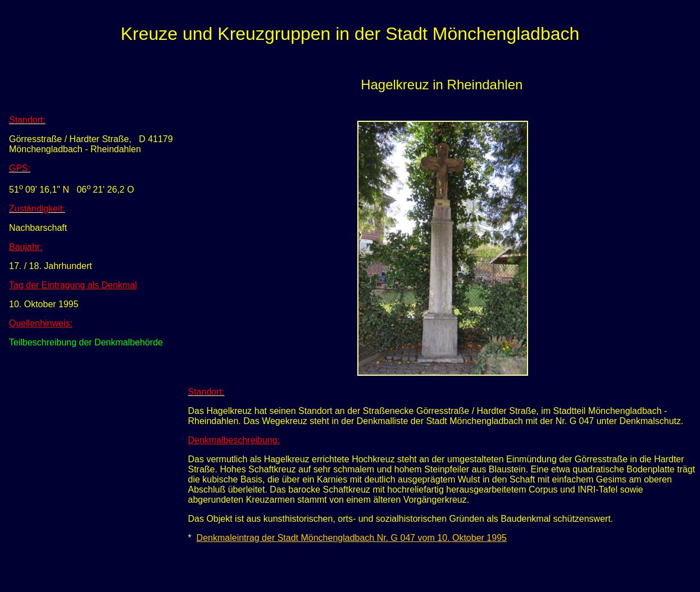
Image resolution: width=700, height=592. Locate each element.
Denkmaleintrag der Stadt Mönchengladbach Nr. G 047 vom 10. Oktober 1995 (352, 538)
